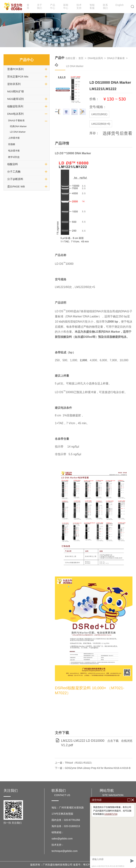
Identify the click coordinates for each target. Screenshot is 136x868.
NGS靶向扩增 (15, 91)
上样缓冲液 (14, 138)
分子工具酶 (14, 172)
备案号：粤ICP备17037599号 (89, 865)
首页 (28, 6)
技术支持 (79, 6)
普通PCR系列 (15, 69)
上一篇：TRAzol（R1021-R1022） (74, 763)
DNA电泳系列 (15, 114)
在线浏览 (127, 741)
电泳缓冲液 (14, 151)
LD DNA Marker (18, 132)
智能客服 (92, 6)
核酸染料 (13, 164)
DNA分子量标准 (16, 120)
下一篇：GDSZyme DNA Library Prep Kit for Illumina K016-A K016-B (93, 768)
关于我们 (39, 6)
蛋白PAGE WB (16, 186)
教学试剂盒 (14, 157)
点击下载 (113, 741)
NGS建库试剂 (15, 99)
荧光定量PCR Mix (18, 77)
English (120, 5)
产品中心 (53, 6)
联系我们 (105, 6)
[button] (82, 112)
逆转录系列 (14, 84)
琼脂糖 (12, 144)
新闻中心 (66, 6)
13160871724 (111, 814)
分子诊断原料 (15, 179)
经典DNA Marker (18, 126)
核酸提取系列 (15, 106)
